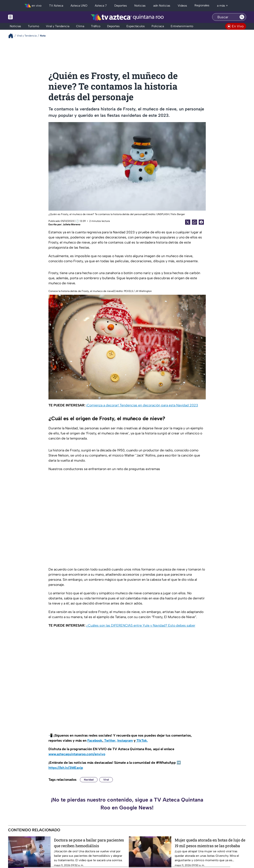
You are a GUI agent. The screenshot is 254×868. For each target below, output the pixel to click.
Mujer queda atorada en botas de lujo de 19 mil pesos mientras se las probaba (210, 843)
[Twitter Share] (188, 222)
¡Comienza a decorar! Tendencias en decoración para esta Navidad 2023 (142, 405)
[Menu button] (25, 17)
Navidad (89, 780)
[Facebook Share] (201, 222)
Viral (106, 780)
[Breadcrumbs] (12, 36)
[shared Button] (194, 222)
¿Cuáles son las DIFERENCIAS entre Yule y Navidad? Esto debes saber (141, 625)
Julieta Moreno (72, 224)
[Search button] (242, 17)
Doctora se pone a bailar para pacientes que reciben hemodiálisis (89, 843)
